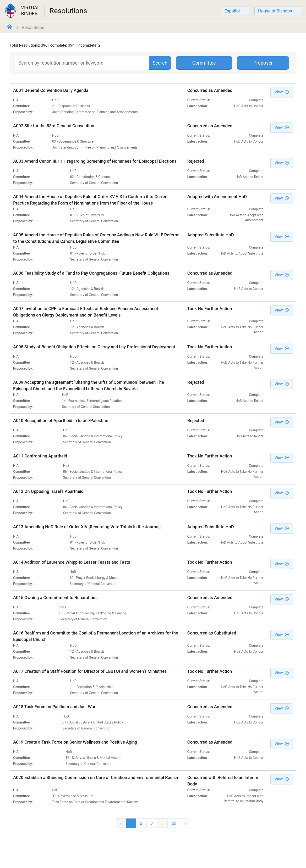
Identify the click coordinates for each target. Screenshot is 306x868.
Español (232, 11)
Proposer (263, 63)
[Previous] (121, 823)
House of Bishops (275, 11)
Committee (204, 63)
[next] (185, 823)
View (282, 92)
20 (174, 823)
